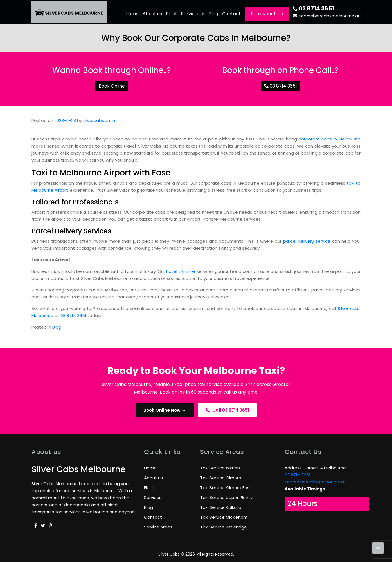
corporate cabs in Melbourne (330, 139)
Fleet (172, 14)
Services (193, 14)
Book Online (112, 86)
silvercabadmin (99, 120)
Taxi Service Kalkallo (221, 507)
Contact (231, 14)
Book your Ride (267, 14)
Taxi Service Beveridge (224, 527)
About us (152, 14)
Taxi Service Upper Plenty (226, 497)
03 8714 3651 (313, 8)
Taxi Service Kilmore (221, 478)
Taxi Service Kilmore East (226, 488)
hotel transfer (181, 271)
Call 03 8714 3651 (227, 410)
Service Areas (158, 527)
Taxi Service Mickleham (224, 517)
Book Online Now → (165, 410)
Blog (213, 14)
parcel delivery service (308, 241)
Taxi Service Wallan (220, 468)
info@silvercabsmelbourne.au (327, 16)
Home (132, 14)
